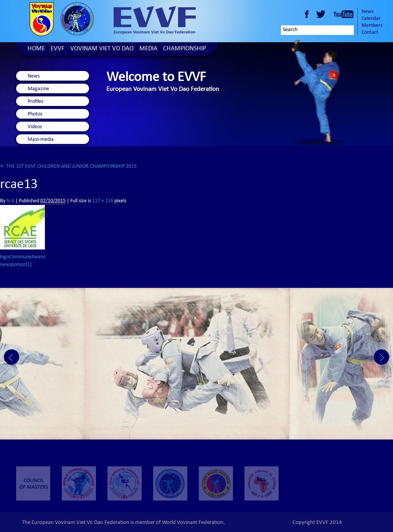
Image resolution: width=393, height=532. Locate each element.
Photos (35, 114)
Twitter (322, 14)
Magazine (38, 89)
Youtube (343, 14)
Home (36, 49)
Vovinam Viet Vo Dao (102, 49)
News (367, 12)
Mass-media (41, 140)
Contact (370, 33)
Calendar (371, 19)
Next (381, 357)
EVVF (58, 49)
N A (10, 201)
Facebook (307, 14)
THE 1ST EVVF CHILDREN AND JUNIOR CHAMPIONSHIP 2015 (68, 167)
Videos (35, 127)
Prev (12, 357)
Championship (185, 49)
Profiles (36, 102)
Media (148, 49)
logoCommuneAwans (23, 257)
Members (372, 26)
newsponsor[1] (16, 265)
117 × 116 (103, 201)
